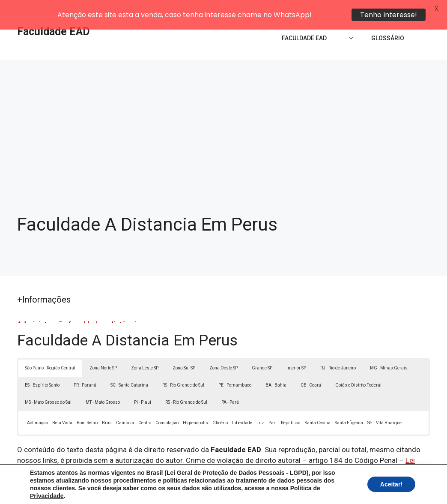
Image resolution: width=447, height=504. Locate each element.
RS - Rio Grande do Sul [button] (183, 368)
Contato (381, 491)
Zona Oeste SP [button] (223, 351)
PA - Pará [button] (230, 385)
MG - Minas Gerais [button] (389, 351)
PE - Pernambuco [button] (235, 368)
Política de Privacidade (283, 491)
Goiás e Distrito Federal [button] (358, 368)
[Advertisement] (223, 107)
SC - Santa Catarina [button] (129, 368)
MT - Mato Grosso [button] (103, 385)
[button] (422, 479)
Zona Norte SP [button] (103, 351)
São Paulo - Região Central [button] (50, 351)
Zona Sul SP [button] (184, 351)
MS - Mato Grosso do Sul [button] (48, 385)
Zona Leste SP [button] (145, 351)
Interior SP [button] (296, 351)
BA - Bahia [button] (276, 368)
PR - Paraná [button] (85, 368)
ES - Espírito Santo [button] (42, 368)
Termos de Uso (342, 491)
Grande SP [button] (262, 351)
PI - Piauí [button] (143, 385)
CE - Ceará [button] (311, 368)
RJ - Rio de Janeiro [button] (338, 351)
